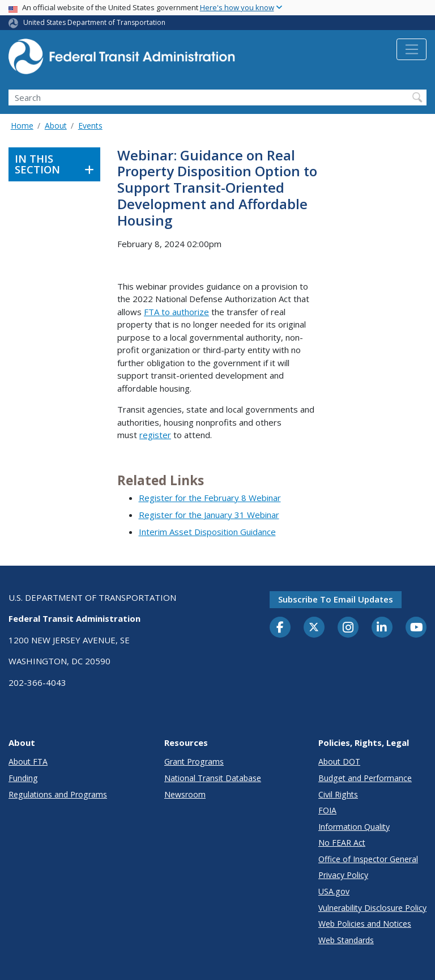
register (155, 435)
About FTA (28, 761)
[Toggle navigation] (411, 49)
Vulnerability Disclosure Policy (372, 908)
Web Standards (346, 940)
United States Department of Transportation (94, 22)
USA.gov (334, 891)
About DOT (339, 761)
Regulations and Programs (58, 794)
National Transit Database (213, 778)
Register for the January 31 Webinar (209, 515)
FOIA (327, 810)
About (56, 126)
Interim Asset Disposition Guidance (207, 532)
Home (22, 126)
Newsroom (185, 794)
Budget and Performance (365, 778)
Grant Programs (194, 761)
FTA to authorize (176, 312)
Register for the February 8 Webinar (210, 498)
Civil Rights (338, 794)
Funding (23, 778)
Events (90, 126)
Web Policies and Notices (365, 924)
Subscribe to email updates (336, 599)
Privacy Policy (343, 875)
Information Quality (354, 827)
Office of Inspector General (368, 859)
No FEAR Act (342, 843)
